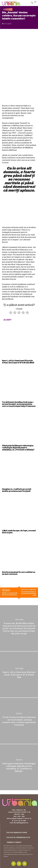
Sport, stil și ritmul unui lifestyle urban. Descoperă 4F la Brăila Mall (18, 362)
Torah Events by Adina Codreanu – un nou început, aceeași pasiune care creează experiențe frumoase (19, 404)
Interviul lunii (7, 9)
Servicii (19, 714)
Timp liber (19, 620)
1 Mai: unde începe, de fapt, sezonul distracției (19, 532)
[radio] (11, 313)
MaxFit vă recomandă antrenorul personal (10, 594)
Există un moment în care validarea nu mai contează (19, 573)
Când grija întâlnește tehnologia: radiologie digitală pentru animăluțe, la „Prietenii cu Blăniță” (18, 448)
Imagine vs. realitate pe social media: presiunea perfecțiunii (17, 490)
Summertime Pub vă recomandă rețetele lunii (28, 593)
